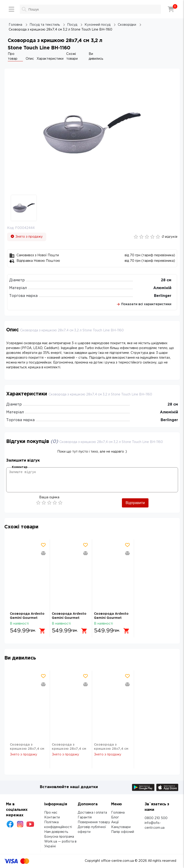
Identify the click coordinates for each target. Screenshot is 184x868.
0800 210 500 (156, 818)
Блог (115, 817)
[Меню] (11, 9)
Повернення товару (94, 822)
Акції (115, 822)
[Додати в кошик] (43, 629)
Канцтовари (121, 827)
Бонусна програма (59, 837)
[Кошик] (171, 9)
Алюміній (162, 288)
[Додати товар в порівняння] (43, 553)
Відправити (135, 503)
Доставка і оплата (92, 813)
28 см (166, 280)
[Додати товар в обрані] (43, 545)
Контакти (52, 817)
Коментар (20, 467)
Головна (118, 813)
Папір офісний (123, 832)
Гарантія (85, 817)
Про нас (51, 813)
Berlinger (163, 296)
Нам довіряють (56, 832)
